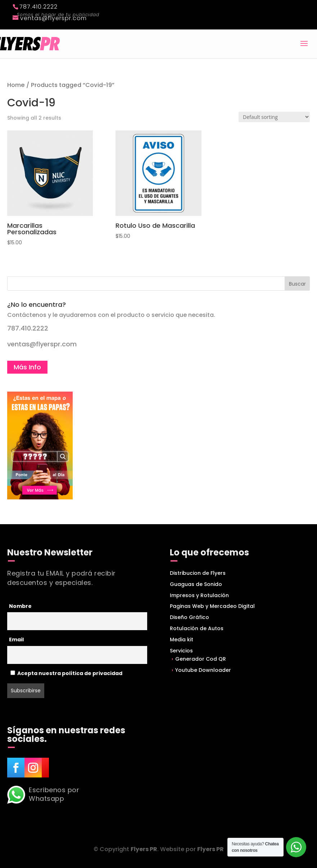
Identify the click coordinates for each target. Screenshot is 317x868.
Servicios (181, 651)
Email (16, 640)
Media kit (182, 640)
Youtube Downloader (203, 670)
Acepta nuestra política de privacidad (66, 673)
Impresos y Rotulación (199, 595)
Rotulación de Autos (197, 628)
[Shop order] (274, 117)
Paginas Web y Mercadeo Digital (212, 606)
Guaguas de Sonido (196, 584)
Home (16, 85)
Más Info (27, 367)
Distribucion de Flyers (198, 573)
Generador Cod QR (201, 659)
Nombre (20, 606)
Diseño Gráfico (189, 617)
